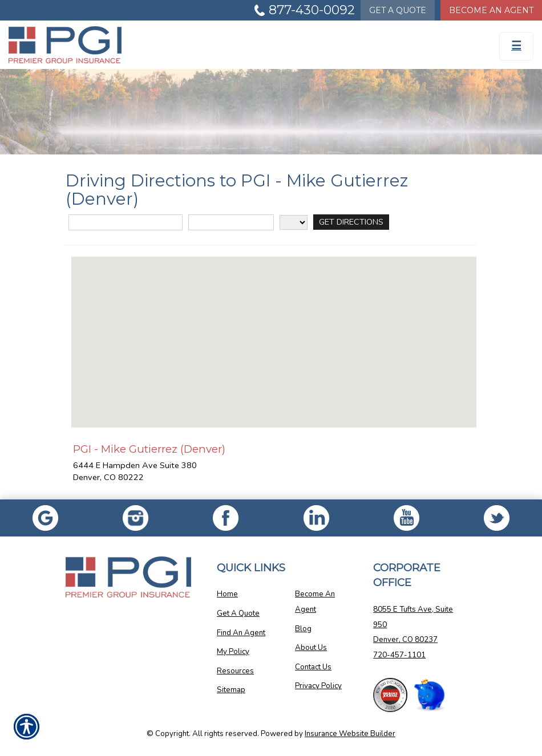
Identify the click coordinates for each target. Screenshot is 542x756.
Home (227, 594)
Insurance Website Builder (350, 734)
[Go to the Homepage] (203, 45)
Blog (303, 629)
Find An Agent (241, 633)
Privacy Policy (318, 686)
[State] (294, 222)
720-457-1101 (399, 655)
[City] (231, 223)
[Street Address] (126, 223)
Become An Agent (315, 602)
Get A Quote (238, 613)
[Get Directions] (351, 222)
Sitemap (231, 690)
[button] (274, 332)
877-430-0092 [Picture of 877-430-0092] (312, 10)
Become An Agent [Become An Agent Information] (491, 10)
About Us (311, 648)
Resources (235, 671)
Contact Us (313, 667)
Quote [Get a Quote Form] (398, 10)
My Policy (233, 652)
